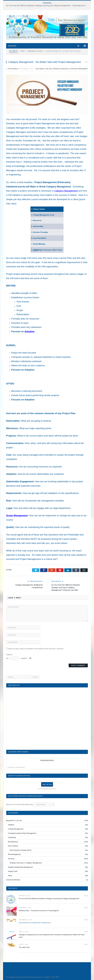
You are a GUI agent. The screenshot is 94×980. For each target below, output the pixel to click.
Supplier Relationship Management (20, 867)
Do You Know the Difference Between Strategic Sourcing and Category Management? (49, 899)
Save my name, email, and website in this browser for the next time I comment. (36, 649)
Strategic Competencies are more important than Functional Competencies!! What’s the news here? (52, 936)
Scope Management (17, 515)
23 (86, 944)
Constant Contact (20, 767)
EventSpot (10, 767)
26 (86, 932)
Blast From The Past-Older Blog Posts (20, 804)
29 (86, 908)
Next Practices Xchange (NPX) (21, 850)
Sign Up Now (47, 784)
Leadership (12, 837)
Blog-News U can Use (44, 69)
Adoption (29, 331)
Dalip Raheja (13, 69)
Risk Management (14, 854)
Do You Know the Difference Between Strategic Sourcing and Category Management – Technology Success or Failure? (48, 6)
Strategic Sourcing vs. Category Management (70, 69)
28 (86, 920)
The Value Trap (24, 947)
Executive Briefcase (13, 880)
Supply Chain (13, 871)
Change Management (16, 829)
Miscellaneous (13, 842)
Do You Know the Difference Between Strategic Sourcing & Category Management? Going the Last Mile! (66, 587)
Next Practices (13, 846)
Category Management (66, 191)
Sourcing (11, 859)
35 (86, 896)
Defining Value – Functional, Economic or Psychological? (39, 911)
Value (10, 876)
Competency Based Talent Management (22, 833)
